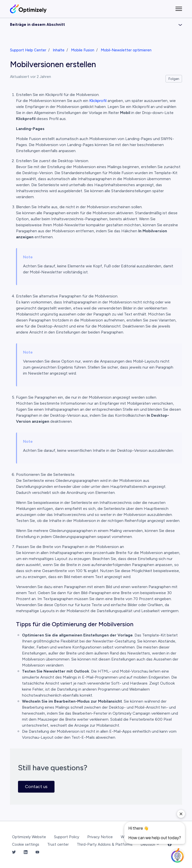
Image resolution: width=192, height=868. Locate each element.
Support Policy (67, 837)
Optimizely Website (29, 837)
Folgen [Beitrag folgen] (174, 79)
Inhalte (59, 50)
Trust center (58, 844)
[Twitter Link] (14, 852)
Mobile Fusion (83, 50)
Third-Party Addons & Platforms (105, 844)
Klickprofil (98, 101)
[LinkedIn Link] (26, 852)
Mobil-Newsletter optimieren (126, 50)
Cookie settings (26, 844)
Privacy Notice (100, 837)
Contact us (36, 787)
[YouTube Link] (37, 852)
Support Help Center (28, 50)
